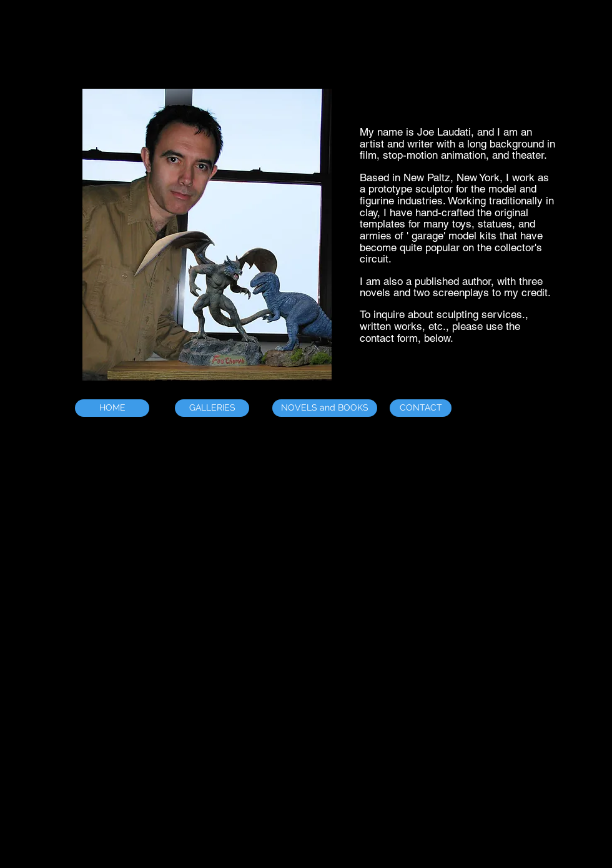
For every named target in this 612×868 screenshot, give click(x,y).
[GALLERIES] (212, 408)
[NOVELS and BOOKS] (325, 408)
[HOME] (112, 408)
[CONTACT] (421, 408)
